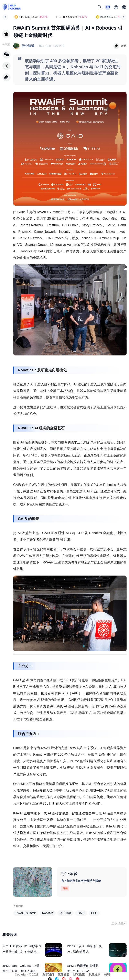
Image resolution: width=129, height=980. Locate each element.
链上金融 (65, 913)
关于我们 (48, 974)
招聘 (107, 974)
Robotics (48, 913)
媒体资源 (64, 974)
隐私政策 (79, 974)
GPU (94, 913)
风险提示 (95, 974)
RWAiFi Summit (26, 913)
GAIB (81, 913)
